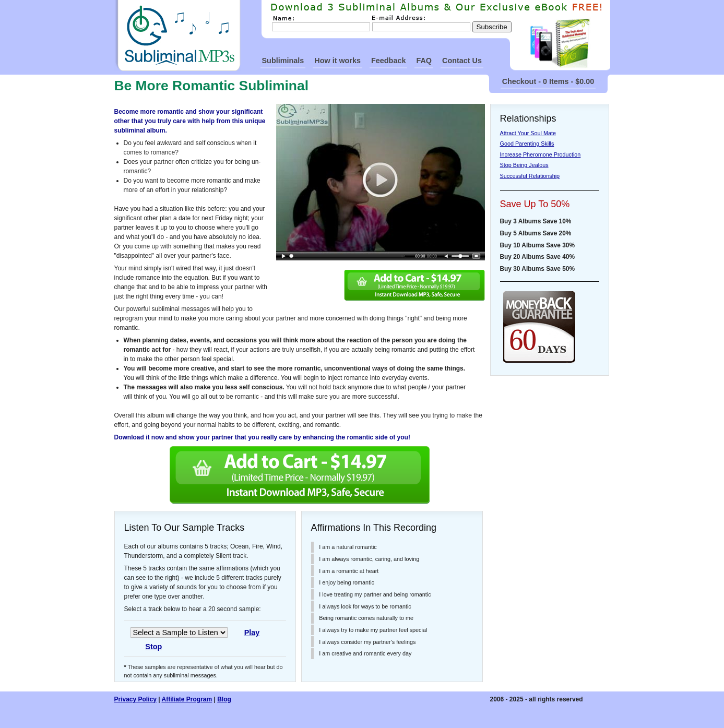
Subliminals (283, 61)
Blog (224, 699)
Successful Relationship (530, 176)
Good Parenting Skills (527, 144)
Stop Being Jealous (524, 165)
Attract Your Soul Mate (528, 133)
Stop (153, 647)
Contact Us (462, 61)
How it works (337, 61)
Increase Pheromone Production (541, 154)
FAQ (424, 61)
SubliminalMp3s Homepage (177, 35)
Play (252, 632)
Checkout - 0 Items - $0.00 (548, 81)
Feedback (388, 61)
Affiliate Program (187, 699)
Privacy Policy (135, 699)
